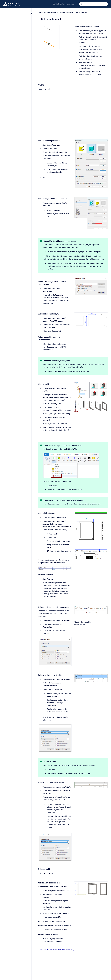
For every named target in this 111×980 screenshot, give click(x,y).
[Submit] (82, 4)
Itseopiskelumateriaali (67, 13)
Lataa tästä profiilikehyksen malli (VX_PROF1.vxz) (56, 950)
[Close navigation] (31, 13)
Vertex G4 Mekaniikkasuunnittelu (48, 13)
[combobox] (93, 4)
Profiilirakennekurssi (81, 13)
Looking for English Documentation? (64, 4)
